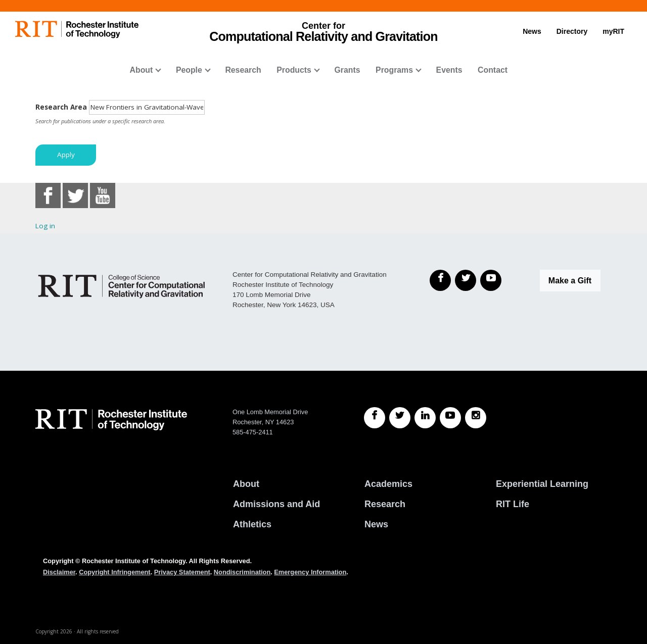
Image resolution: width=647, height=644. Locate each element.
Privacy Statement (182, 572)
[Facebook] (440, 280)
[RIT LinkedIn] (425, 418)
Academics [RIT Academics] (388, 484)
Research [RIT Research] (385, 504)
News (532, 31)
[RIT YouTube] (450, 418)
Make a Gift (570, 281)
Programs (394, 70)
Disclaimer (59, 572)
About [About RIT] (246, 484)
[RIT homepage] (77, 30)
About (142, 70)
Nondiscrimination (242, 572)
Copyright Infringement (114, 572)
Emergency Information (310, 572)
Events (449, 70)
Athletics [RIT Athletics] (252, 524)
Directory (572, 31)
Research (243, 70)
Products (294, 70)
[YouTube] (491, 280)
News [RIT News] (376, 524)
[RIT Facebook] (375, 418)
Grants (347, 70)
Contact (493, 70)
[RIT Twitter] (400, 418)
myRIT (613, 31)
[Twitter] (466, 280)
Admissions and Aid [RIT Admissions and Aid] (276, 504)
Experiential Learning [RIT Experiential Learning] (542, 484)
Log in (45, 226)
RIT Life (513, 504)
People (189, 70)
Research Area (61, 107)
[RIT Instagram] (476, 418)
